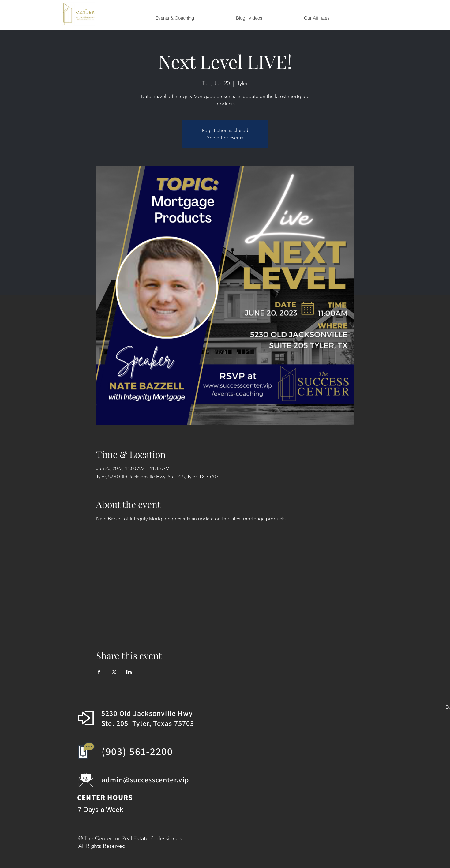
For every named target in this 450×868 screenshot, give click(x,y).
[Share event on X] (114, 672)
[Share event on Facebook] (99, 672)
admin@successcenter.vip (145, 780)
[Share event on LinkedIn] (129, 672)
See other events (225, 138)
